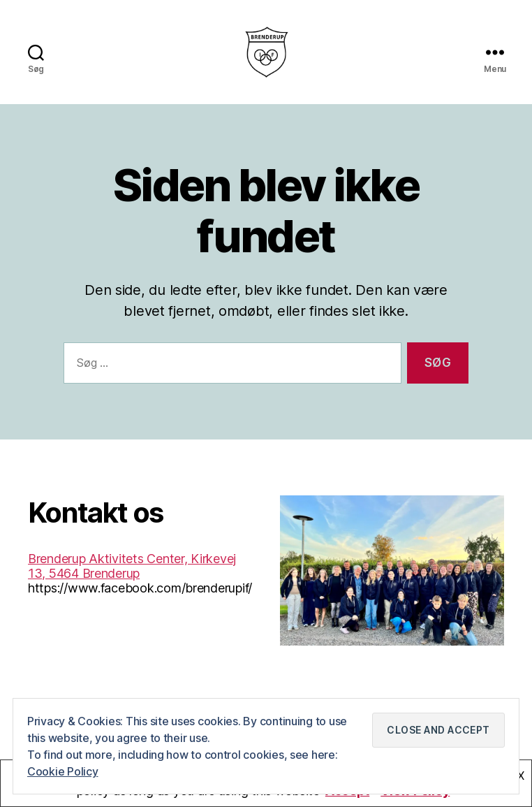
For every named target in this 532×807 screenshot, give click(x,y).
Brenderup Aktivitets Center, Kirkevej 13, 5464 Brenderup (132, 577)
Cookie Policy (63, 771)
